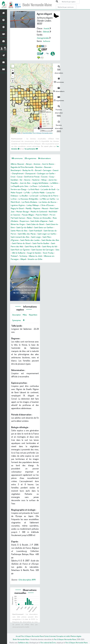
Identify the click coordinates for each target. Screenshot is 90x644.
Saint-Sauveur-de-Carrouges (35, 256)
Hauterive (44, 180)
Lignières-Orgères (18, 208)
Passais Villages (39, 218)
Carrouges (50, 170)
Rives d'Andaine (28, 224)
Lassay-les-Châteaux (33, 196)
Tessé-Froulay (46, 259)
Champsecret (39, 173)
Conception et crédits (63, 636)
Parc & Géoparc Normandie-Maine (32, 636)
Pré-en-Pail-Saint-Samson (29, 221)
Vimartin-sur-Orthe (37, 266)
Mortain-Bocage (28, 215)
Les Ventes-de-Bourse (45, 205)
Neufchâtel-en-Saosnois (21, 218)
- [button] (13, 77)
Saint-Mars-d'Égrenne (33, 243)
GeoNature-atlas (23, 642)
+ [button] (13, 70)
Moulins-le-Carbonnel (45, 215)
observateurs (47, 158)
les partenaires (32, 149)
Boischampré (16, 170)
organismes (32, 158)
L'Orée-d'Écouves (50, 208)
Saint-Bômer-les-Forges (30, 227)
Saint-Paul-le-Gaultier (21, 250)
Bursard (40, 170)
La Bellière (25, 186)
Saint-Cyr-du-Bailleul (46, 231)
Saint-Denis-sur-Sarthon (21, 234)
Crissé (21, 177)
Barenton (41, 167)
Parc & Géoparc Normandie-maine (42, 133)
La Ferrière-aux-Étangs (35, 189)
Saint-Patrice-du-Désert (49, 246)
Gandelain (21, 180)
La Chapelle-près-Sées (40, 186)
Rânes (44, 221)
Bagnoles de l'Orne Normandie (23, 167)
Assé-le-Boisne (51, 164)
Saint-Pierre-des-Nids (41, 250)
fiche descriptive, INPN (28, 586)
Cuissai (28, 177)
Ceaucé (14, 173)
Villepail (24, 266)
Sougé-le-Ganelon (30, 259)
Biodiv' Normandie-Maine (38, 5)
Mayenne (38, 212)
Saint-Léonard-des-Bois (49, 240)
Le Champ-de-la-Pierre (29, 199)
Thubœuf (15, 262)
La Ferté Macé (52, 189)
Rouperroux (41, 224)
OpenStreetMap (27, 133)
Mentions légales (77, 636)
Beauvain (51, 167)
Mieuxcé (47, 212)
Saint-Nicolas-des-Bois (28, 246)
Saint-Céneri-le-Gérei (27, 231)
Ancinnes (39, 164)
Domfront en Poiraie (41, 177)
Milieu (26, 321)
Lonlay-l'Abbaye (34, 208)
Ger (28, 180)
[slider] (39, 128)
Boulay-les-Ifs (29, 170)
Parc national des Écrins (48, 642)
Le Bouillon (48, 196)
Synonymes (28, 327)
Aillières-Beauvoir (18, 164)
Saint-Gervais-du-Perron (31, 237)
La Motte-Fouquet (35, 193)
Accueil (17, 636)
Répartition (17, 327)
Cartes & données (50, 636)
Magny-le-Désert (18, 212)
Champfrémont (25, 173)
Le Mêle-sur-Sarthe (40, 202)
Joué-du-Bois (36, 183)
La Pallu (48, 193)
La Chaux (55, 186)
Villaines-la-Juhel (38, 262)
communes (18, 158)
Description (17, 321)
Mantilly (30, 212)
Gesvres (35, 180)
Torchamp (24, 262)
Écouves (54, 177)
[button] (13, 73)
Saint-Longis (17, 243)
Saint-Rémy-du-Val (32, 253)
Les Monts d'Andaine (26, 205)
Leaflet (18, 133)
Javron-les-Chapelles (20, 183)
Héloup (53, 180)
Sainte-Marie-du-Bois (41, 234)
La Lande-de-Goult (18, 193)
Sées (51, 256)
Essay (13, 180)
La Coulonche (18, 189)
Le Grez (43, 199)
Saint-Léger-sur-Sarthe (27, 240)
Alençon (30, 164)
